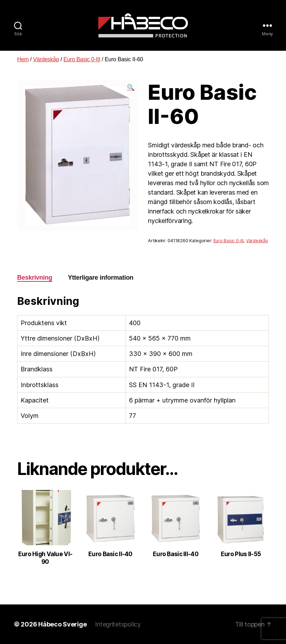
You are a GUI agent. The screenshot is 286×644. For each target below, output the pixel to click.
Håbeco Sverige (62, 624)
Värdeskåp (46, 59)
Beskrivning (35, 278)
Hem (23, 59)
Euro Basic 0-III (82, 59)
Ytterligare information (101, 278)
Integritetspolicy (118, 624)
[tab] (35, 278)
